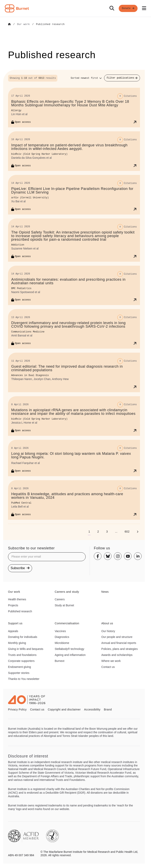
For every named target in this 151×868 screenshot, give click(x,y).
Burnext (60, 661)
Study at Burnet (64, 605)
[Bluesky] (108, 556)
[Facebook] (98, 556)
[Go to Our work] (23, 24)
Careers (60, 599)
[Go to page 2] (98, 531)
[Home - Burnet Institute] (17, 8)
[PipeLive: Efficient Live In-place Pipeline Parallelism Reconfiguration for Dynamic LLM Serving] (74, 195)
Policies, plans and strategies (119, 649)
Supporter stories (19, 673)
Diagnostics (62, 637)
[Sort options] (86, 78)
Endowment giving (19, 667)
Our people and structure (117, 637)
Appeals (13, 631)
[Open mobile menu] (144, 8)
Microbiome (62, 643)
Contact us (108, 667)
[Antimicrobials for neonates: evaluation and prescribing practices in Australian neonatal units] (74, 285)
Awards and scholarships (117, 655)
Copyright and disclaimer (64, 709)
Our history (108, 631)
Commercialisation (67, 623)
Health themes (17, 599)
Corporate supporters (21, 661)
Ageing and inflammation (70, 655)
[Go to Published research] (50, 24)
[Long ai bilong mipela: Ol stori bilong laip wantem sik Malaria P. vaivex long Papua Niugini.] (74, 458)
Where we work (111, 661)
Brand (108, 709)
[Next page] (138, 531)
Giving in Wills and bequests (26, 649)
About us (107, 623)
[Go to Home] (9, 24)
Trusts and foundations (22, 655)
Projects (13, 605)
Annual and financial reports (119, 643)
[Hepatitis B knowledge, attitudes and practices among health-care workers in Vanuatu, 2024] (74, 500)
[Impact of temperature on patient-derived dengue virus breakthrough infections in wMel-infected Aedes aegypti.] (74, 151)
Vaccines (60, 631)
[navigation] (75, 8)
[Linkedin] (138, 556)
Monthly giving (17, 643)
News (105, 592)
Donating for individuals (23, 637)
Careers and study (67, 592)
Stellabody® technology (69, 649)
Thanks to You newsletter (24, 679)
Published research (20, 611)
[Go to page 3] (107, 531)
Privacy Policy (17, 709)
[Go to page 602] (127, 531)
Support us (15, 623)
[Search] (112, 8)
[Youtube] (128, 556)
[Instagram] (118, 556)
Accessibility (92, 709)
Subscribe (20, 568)
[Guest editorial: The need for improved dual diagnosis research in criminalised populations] (74, 372)
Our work (14, 592)
